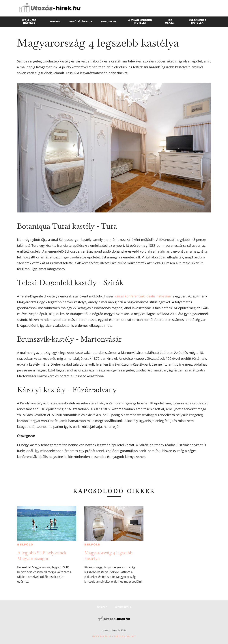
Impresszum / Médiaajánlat (114, 636)
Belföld (25, 545)
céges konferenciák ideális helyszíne (143, 296)
